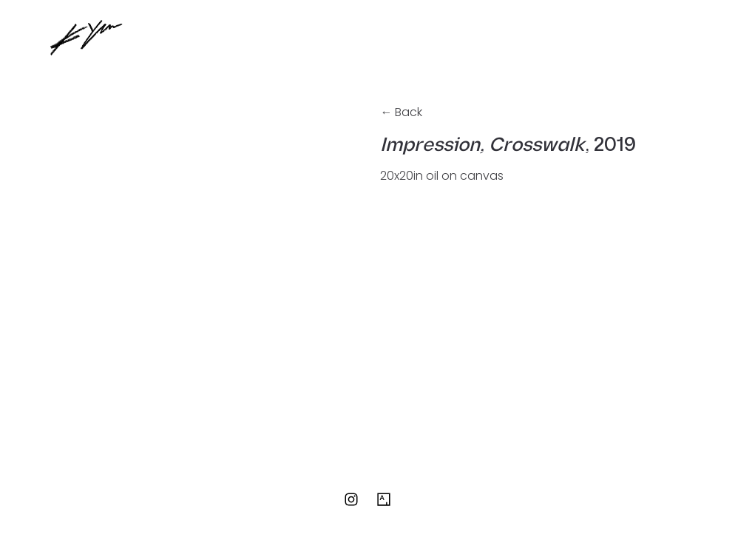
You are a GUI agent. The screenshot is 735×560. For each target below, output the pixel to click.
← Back (401, 112)
